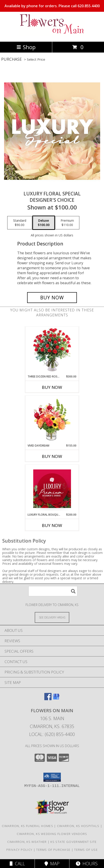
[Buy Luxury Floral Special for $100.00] (52, 298)
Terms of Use (86, 850)
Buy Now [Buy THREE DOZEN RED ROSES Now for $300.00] (52, 387)
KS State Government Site (73, 842)
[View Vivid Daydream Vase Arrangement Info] (52, 420)
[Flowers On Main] (52, 35)
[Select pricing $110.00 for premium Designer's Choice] (67, 223)
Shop (26, 47)
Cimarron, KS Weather (27, 842)
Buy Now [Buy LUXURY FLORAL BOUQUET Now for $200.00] (52, 525)
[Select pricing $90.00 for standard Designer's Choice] (20, 223)
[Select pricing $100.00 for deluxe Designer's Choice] (44, 223)
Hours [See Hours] (87, 864)
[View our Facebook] (48, 699)
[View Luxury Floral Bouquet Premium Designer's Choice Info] (52, 489)
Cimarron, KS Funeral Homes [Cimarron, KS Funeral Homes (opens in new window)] (27, 826)
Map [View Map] (52, 864)
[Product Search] (53, 591)
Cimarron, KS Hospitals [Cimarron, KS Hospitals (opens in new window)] (78, 826)
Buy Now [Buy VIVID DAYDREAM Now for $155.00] (52, 456)
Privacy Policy (19, 850)
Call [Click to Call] (17, 864)
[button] (52, 777)
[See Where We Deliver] (52, 617)
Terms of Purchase (53, 850)
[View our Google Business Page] (56, 699)
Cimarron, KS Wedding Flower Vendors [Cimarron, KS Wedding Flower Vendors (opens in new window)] (52, 834)
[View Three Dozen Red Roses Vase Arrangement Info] (52, 351)
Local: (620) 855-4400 (52, 734)
